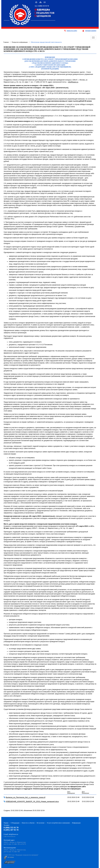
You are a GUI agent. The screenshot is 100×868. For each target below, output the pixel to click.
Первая (6, 823)
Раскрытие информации (20, 42)
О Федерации (15, 823)
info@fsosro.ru (73, 82)
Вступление (41, 823)
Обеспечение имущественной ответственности (46, 42)
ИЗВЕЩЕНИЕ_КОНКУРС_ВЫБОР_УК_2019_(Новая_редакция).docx (32, 801)
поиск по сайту (72, 31)
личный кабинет (91, 31)
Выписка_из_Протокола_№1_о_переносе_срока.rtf (26, 797)
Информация (76, 823)
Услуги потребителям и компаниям (58, 823)
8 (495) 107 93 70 (42, 9)
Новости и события (28, 823)
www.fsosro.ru (11, 836)
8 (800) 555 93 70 (43, 6)
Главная (6, 42)
